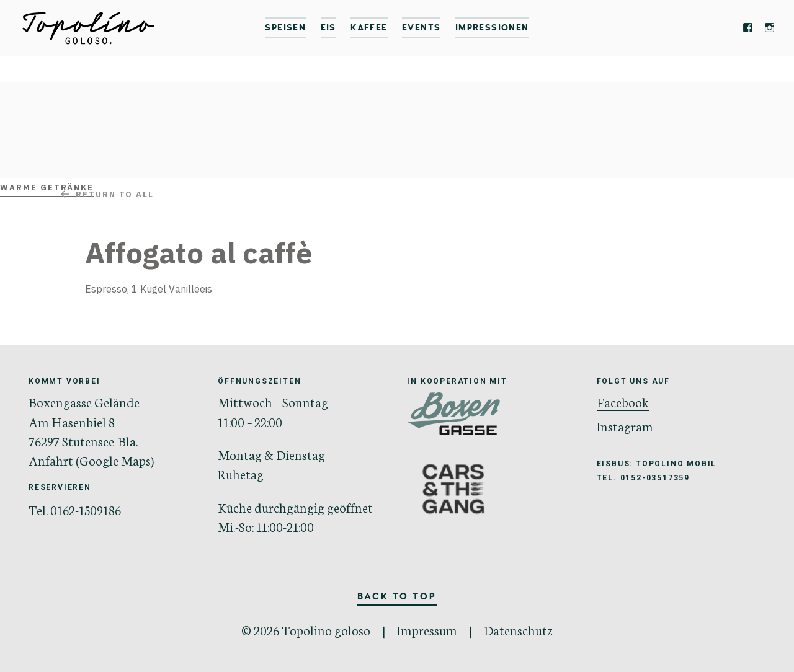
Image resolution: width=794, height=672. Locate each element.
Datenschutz (518, 630)
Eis (328, 28)
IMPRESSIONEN (492, 28)
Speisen (285, 28)
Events (421, 28)
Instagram (625, 426)
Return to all (115, 194)
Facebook (623, 401)
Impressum (427, 630)
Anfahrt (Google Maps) (91, 460)
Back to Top (397, 597)
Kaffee (369, 28)
